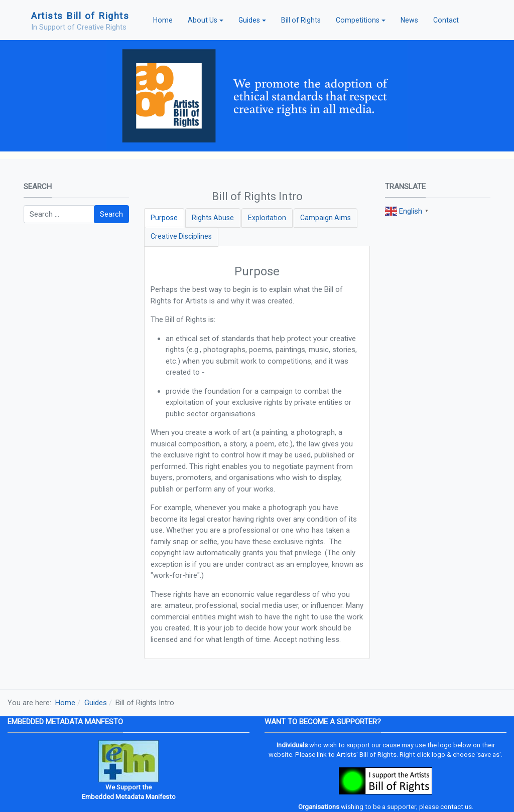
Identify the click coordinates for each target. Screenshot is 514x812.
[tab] (164, 218)
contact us (456, 807)
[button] (206, 20)
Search (111, 214)
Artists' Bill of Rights (366, 755)
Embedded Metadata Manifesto (129, 797)
